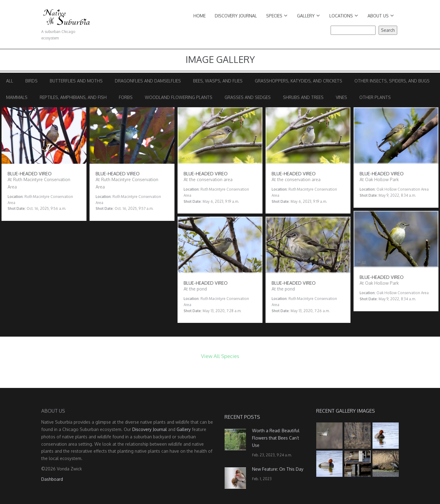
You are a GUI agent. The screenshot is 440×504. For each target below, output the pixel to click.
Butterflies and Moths (76, 81)
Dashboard (52, 479)
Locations (344, 16)
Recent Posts (242, 417)
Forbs (126, 97)
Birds (31, 81)
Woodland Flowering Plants (179, 97)
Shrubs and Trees (303, 97)
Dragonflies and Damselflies (148, 81)
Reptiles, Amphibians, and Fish (73, 97)
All (10, 81)
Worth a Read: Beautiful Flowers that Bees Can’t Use (276, 438)
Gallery (308, 16)
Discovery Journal (236, 16)
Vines (341, 97)
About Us (381, 16)
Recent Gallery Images (346, 411)
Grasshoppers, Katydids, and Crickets (299, 81)
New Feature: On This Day (278, 469)
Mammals (17, 97)
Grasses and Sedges (248, 97)
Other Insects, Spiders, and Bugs (392, 81)
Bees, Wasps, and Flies (218, 81)
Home (200, 16)
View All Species (220, 356)
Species (277, 16)
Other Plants (375, 97)
